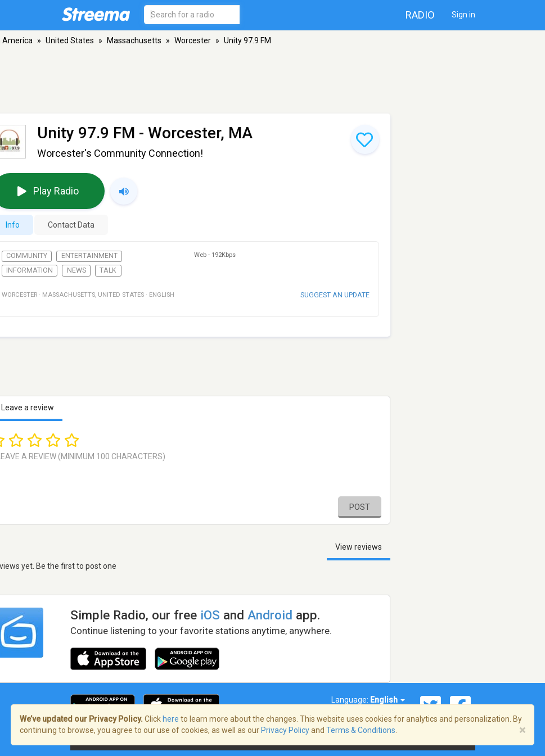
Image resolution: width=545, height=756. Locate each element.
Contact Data (71, 225)
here (171, 719)
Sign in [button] (463, 15)
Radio (420, 15)
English (388, 700)
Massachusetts (134, 40)
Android (270, 615)
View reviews (359, 547)
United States (70, 40)
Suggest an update (335, 295)
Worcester (193, 40)
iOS (210, 615)
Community (27, 256)
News (76, 270)
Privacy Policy (285, 730)
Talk (108, 270)
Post (360, 507)
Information (30, 270)
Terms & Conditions (361, 730)
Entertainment (89, 256)
